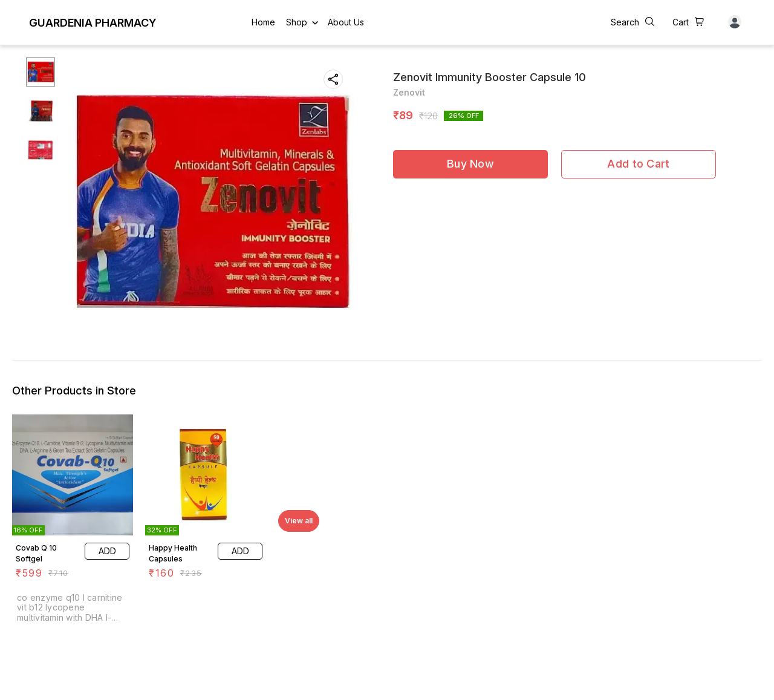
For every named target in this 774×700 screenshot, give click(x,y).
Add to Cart (638, 164)
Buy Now (470, 164)
